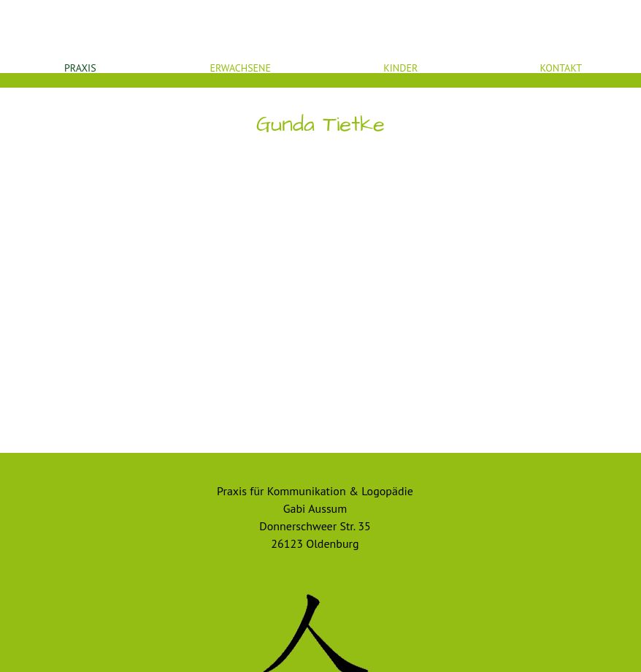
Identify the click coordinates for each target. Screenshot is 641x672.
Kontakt (561, 68)
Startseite (320, 15)
